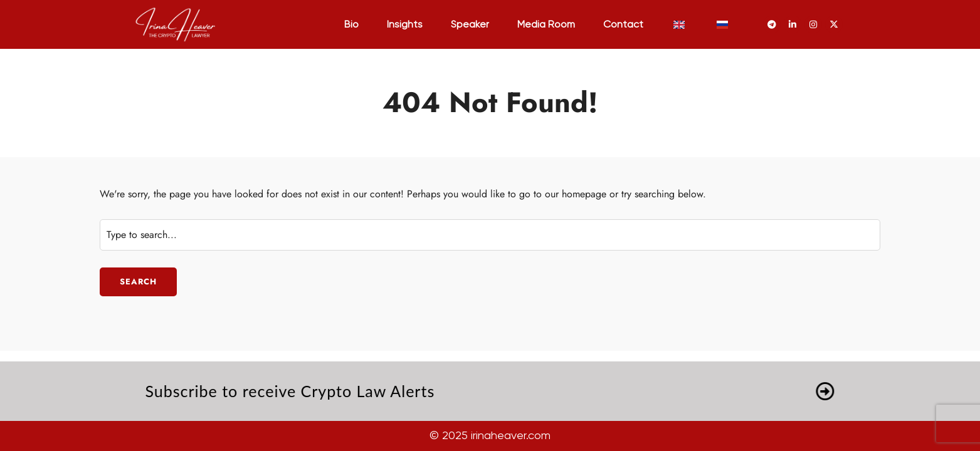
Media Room (546, 25)
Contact (623, 25)
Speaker (470, 25)
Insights (405, 25)
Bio (351, 25)
